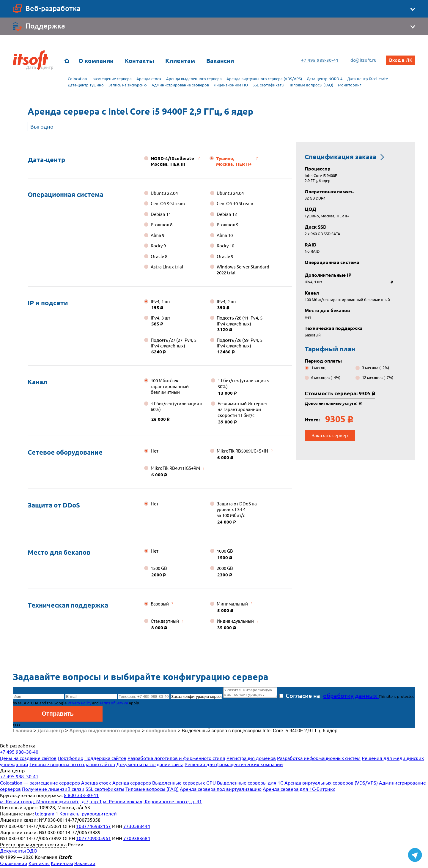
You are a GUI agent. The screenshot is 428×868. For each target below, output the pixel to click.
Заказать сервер (330, 435)
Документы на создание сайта (150, 766)
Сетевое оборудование (65, 452)
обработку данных (357, 697)
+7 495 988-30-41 (317, 60)
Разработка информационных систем (319, 760)
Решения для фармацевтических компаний (234, 766)
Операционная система (66, 194)
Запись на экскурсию (128, 85)
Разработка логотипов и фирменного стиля (176, 760)
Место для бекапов (59, 552)
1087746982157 (93, 828)
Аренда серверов (132, 785)
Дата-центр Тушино (86, 85)
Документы (13, 853)
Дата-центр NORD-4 (325, 79)
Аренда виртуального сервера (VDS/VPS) (264, 79)
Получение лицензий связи (53, 791)
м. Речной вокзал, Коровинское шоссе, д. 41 (152, 803)
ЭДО (32, 853)
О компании (96, 61)
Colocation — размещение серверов (40, 785)
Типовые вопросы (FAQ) (311, 85)
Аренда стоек (149, 79)
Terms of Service (133, 705)
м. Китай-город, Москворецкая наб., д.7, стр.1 (51, 803)
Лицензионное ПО (231, 85)
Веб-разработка (18, 747)
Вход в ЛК (401, 60)
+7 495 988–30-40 (19, 754)
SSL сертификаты (269, 85)
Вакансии (220, 61)
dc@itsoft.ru (361, 60)
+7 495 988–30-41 (19, 778)
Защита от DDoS (54, 505)
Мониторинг (350, 85)
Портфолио (70, 760)
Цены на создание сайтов (28, 760)
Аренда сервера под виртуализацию (221, 791)
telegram (45, 815)
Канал (37, 382)
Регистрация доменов (251, 760)
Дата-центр (46, 160)
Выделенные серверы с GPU (184, 785)
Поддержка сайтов (105, 760)
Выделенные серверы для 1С (250, 785)
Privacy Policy (98, 705)
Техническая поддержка (68, 605)
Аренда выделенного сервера (194, 79)
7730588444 (137, 828)
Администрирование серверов (180, 85)
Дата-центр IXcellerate (368, 79)
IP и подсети (48, 303)
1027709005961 (93, 840)
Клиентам (180, 61)
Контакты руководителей (88, 815)
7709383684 (137, 840)
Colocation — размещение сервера (100, 79)
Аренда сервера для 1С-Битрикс (299, 791)
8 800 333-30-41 (81, 797)
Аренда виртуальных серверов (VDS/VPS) (331, 785)
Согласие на (335, 697)
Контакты (139, 61)
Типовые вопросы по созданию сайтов (72, 766)
